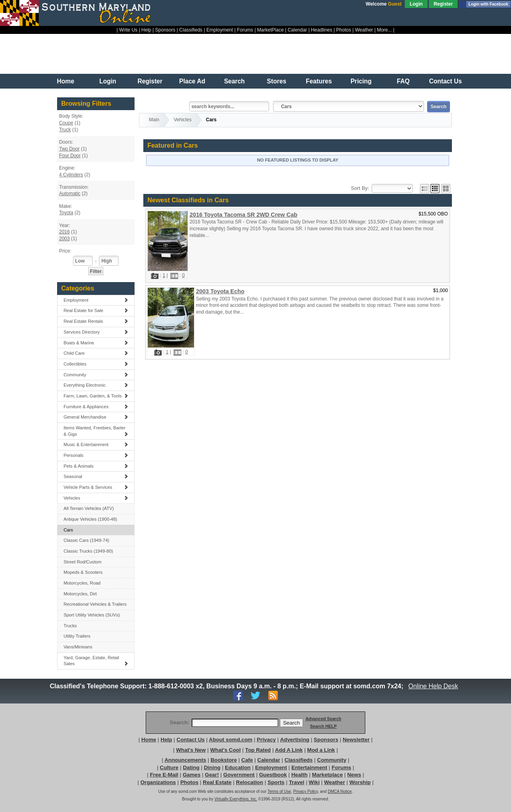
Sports (276, 782)
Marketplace (328, 775)
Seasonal (96, 476)
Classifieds (191, 30)
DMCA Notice (340, 791)
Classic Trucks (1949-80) (88, 551)
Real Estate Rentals (96, 321)
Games (192, 775)
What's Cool (225, 750)
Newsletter (356, 740)
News (354, 775)
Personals (96, 455)
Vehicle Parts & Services (96, 487)
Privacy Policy (305, 791)
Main (154, 120)
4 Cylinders (71, 175)
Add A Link (289, 750)
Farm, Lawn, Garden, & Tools (96, 396)
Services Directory (96, 332)
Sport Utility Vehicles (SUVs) (92, 615)
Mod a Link (321, 750)
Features (319, 81)
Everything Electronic (96, 385)
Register (443, 4)
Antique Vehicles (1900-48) (90, 519)
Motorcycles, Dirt (80, 594)
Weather (364, 30)
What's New (191, 750)
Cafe (247, 760)
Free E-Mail (164, 775)
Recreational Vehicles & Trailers (95, 604)
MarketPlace (270, 30)
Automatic (70, 194)
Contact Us (446, 81)
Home (66, 81)
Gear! (212, 775)
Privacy (266, 740)
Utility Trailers (77, 636)
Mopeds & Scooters (83, 572)
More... (384, 30)
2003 (64, 239)
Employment (220, 30)
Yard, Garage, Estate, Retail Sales (96, 661)
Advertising (294, 740)
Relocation (250, 782)
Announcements (185, 760)
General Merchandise (96, 417)
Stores (277, 81)
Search (234, 81)
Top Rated (258, 750)
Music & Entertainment (96, 445)
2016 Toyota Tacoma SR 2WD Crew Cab (244, 215)
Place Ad (192, 81)
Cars (68, 530)
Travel (297, 782)
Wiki (314, 782)
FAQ (403, 81)
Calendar (297, 30)
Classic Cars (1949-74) (86, 540)
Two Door (69, 149)
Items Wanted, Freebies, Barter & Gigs (96, 431)
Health (300, 775)
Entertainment (309, 768)
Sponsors (165, 30)
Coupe (66, 123)
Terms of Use (279, 791)
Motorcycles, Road (82, 583)
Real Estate (217, 782)
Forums (245, 30)
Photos (344, 30)
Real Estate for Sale (96, 310)
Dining (212, 768)
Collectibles (96, 364)
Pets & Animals (96, 466)
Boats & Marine (96, 343)
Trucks (70, 626)
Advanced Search (323, 719)
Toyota (66, 213)
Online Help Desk (433, 686)
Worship (360, 782)
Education (238, 768)
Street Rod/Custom (82, 562)
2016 (64, 232)
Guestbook (273, 775)
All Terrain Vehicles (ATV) (89, 508)
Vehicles (96, 498)
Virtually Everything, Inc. (236, 799)
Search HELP (323, 726)
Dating (191, 768)
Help (146, 30)
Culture (169, 768)
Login (416, 4)
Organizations (158, 782)
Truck (65, 130)
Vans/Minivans (78, 647)
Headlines (322, 30)
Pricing (361, 81)
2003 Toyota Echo (220, 291)
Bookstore (224, 760)
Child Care (96, 353)
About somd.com (231, 740)
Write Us (129, 30)
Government (239, 775)
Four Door (70, 156)
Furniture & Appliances (96, 407)
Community (96, 375)
